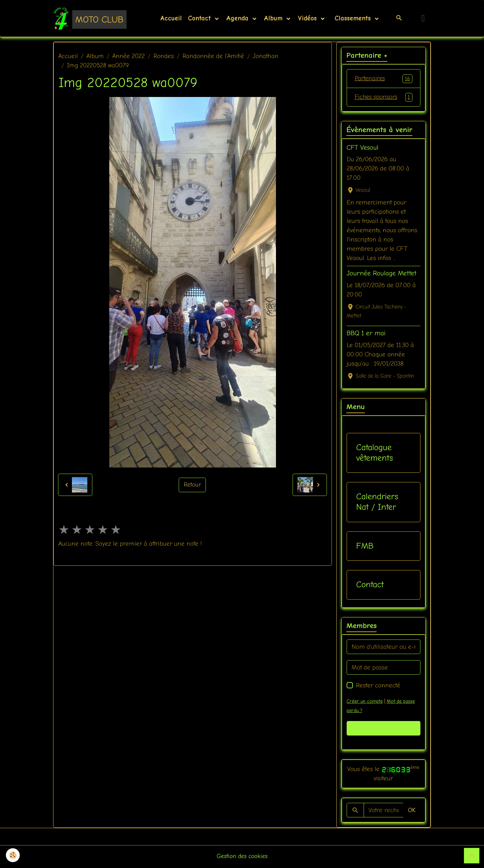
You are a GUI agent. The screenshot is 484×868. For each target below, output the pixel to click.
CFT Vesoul (363, 149)
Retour (192, 485)
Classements (353, 19)
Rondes (164, 56)
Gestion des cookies (242, 857)
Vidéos (309, 19)
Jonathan (266, 56)
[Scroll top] (472, 856)
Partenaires (384, 79)
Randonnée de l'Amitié (213, 56)
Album (274, 19)
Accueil (171, 19)
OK (412, 811)
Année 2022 (129, 56)
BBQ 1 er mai (366, 334)
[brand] (90, 19)
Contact (201, 19)
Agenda (239, 19)
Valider (384, 729)
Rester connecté (378, 686)
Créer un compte (365, 702)
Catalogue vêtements (375, 454)
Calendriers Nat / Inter (377, 503)
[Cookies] (13, 855)
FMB (365, 547)
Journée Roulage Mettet (382, 274)
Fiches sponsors (384, 98)
